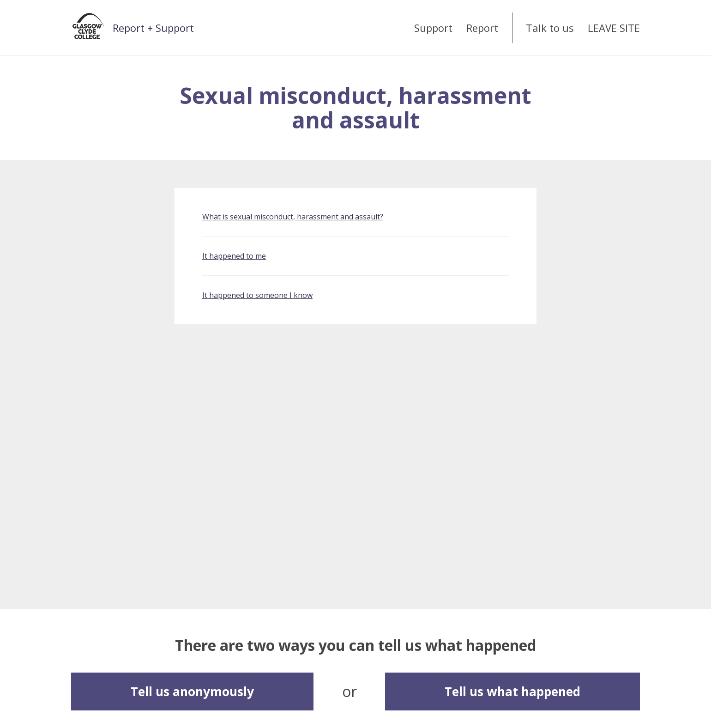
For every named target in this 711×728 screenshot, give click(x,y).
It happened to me (234, 256)
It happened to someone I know (257, 295)
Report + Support (153, 28)
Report (482, 28)
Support (433, 28)
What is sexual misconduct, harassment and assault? (293, 217)
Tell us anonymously (192, 692)
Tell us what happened (512, 692)
